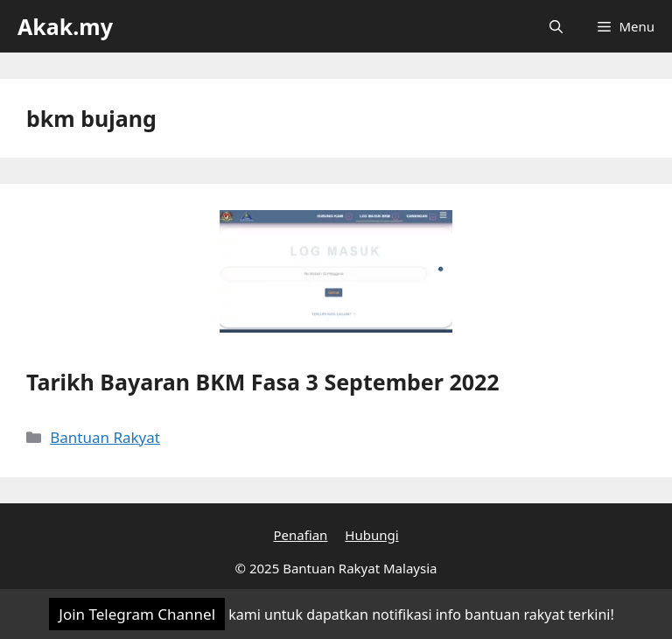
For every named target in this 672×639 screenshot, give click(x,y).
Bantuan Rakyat (105, 437)
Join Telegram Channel (137, 614)
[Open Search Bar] (556, 26)
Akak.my (65, 26)
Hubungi (371, 535)
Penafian (300, 535)
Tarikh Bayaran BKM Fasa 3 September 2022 (263, 382)
